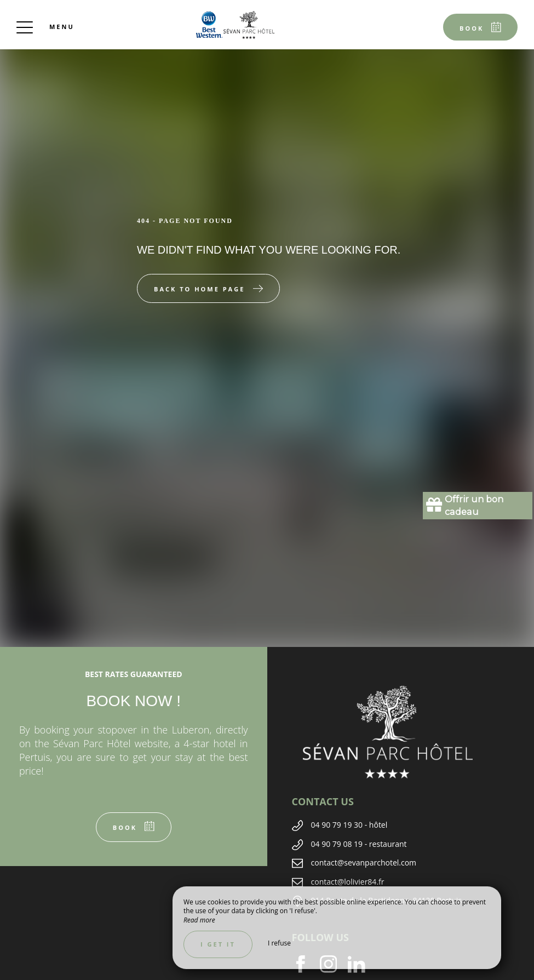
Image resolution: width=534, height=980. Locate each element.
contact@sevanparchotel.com (364, 862)
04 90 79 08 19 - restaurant (359, 844)
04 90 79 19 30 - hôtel (349, 825)
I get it (218, 944)
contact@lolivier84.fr (348, 882)
